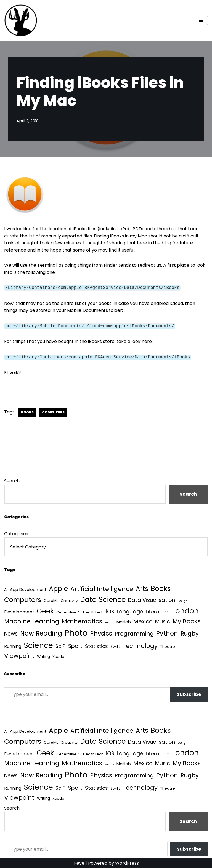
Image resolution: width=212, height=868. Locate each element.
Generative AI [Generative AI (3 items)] (68, 611)
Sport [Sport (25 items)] (75, 645)
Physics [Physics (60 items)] (101, 632)
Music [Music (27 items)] (163, 620)
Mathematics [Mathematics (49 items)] (82, 620)
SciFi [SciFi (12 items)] (61, 645)
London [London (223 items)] (185, 609)
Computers (53, 411)
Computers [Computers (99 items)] (23, 598)
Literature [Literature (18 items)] (158, 610)
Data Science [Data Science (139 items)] (103, 598)
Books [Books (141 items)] (161, 587)
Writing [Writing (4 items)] (43, 655)
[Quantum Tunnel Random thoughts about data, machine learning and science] (21, 20)
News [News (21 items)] (11, 632)
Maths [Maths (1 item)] (109, 621)
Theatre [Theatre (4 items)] (168, 645)
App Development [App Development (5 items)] (28, 588)
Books (27, 411)
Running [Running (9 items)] (13, 645)
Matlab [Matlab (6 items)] (124, 620)
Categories (16, 533)
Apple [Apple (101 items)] (58, 587)
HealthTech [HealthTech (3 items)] (93, 611)
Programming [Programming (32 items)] (134, 632)
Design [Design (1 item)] (182, 600)
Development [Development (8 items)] (19, 611)
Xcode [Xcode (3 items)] (58, 655)
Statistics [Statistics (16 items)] (96, 645)
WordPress (127, 862)
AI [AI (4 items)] (6, 589)
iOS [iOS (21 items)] (110, 610)
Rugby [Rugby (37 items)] (190, 632)
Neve (79, 862)
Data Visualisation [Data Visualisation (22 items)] (152, 599)
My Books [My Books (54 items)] (187, 620)
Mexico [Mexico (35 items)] (143, 620)
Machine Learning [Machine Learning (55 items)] (32, 620)
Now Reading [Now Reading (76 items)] (41, 632)
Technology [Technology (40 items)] (140, 644)
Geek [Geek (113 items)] (45, 610)
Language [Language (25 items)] (130, 610)
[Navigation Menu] (201, 20)
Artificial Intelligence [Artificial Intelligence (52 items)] (102, 588)
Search (12, 480)
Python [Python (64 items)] (167, 632)
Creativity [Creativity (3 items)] (69, 599)
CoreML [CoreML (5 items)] (51, 599)
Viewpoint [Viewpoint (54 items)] (19, 654)
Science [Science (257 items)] (38, 644)
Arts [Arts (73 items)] (142, 588)
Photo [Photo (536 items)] (76, 631)
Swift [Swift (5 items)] (115, 645)
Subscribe (189, 693)
